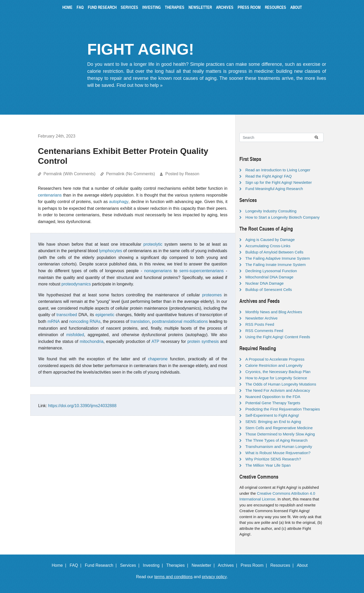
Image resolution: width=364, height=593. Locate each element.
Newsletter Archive (261, 318)
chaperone (158, 359)
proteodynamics (76, 284)
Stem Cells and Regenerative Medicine (279, 428)
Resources (275, 7)
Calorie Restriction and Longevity (274, 365)
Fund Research (102, 7)
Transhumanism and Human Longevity (279, 447)
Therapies (175, 7)
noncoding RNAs (85, 321)
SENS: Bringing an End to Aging (273, 422)
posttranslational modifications (180, 321)
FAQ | (77, 565)
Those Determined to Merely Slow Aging (280, 434)
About (296, 7)
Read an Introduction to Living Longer (278, 170)
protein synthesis (203, 341)
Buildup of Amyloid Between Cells (274, 252)
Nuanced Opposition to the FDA (273, 397)
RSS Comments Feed (264, 331)
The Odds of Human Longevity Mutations (281, 384)
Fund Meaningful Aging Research (274, 189)
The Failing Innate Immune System (276, 265)
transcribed (67, 315)
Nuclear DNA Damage (265, 283)
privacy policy (214, 577)
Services (129, 7)
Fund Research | (102, 565)
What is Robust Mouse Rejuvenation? (278, 453)
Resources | (283, 565)
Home (67, 7)
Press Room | (255, 565)
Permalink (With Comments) (69, 174)
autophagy (119, 202)
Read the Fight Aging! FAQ (268, 176)
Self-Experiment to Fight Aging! (272, 415)
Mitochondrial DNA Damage (269, 277)
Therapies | (178, 565)
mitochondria (92, 341)
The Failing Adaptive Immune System (278, 258)
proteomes (212, 295)
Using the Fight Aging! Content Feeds (278, 337)
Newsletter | (204, 565)
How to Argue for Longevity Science (276, 378)
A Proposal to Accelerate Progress (275, 359)
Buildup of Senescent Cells (269, 289)
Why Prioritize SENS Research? (273, 459)
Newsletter (200, 7)
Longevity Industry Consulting (271, 211)
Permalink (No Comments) (130, 174)
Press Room (249, 7)
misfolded (75, 335)
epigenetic (105, 315)
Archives (225, 7)
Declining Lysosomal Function (271, 271)
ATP (156, 341)
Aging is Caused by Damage (270, 240)
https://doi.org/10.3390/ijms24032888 (82, 406)
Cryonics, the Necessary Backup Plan (278, 372)
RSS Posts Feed (260, 324)
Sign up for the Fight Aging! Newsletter (279, 182)
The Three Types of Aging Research (277, 440)
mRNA (54, 321)
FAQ (80, 7)
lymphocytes (110, 251)
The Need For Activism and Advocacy (278, 390)
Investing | (154, 565)
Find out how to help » (140, 85)
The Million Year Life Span (268, 465)
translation (140, 321)
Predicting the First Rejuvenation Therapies (283, 409)
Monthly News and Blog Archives (274, 312)
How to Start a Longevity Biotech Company (282, 217)
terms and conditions (173, 577)
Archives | (229, 565)
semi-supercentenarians (202, 271)
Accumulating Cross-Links (268, 246)
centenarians (50, 195)
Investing (151, 7)
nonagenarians (158, 271)
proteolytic (153, 244)
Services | (131, 565)
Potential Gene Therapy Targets (273, 403)
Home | (60, 565)
